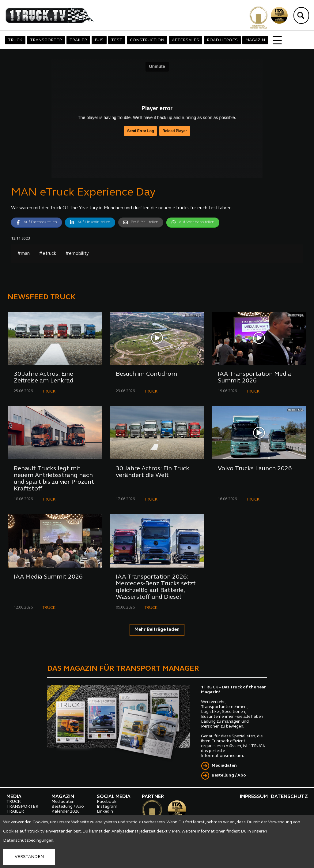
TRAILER (78, 40)
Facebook (107, 802)
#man (23, 254)
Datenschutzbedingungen (28, 841)
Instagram (107, 807)
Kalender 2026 (66, 812)
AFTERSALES (185, 40)
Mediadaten (224, 766)
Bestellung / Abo (229, 775)
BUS (99, 40)
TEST (117, 40)
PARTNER (153, 797)
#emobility (77, 254)
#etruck (47, 254)
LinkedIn (105, 812)
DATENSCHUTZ (289, 797)
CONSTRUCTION (147, 40)
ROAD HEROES (222, 40)
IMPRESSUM (254, 797)
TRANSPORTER (46, 40)
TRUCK (15, 40)
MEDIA (14, 797)
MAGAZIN (255, 40)
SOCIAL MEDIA (114, 797)
